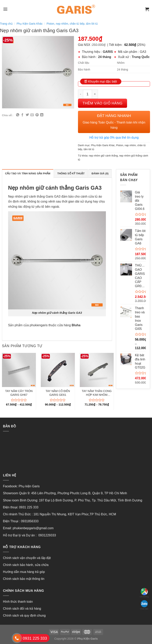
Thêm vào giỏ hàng (103, 103)
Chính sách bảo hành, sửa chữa (26, 565)
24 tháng (105, 57)
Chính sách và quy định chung (24, 616)
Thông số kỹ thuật (71, 173)
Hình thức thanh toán (18, 602)
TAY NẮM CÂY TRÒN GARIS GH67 (19, 393)
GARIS (108, 52)
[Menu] (5, 9)
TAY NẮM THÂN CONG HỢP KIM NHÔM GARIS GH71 (97, 393)
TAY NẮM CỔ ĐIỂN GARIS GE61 (58, 393)
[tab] (28, 173)
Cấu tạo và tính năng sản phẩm (28, 173)
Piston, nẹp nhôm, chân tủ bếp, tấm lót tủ (72, 24)
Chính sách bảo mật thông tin (24, 579)
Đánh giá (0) (100, 173)
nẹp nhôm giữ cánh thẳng (103, 156)
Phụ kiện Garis (30, 486)
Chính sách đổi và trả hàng (22, 609)
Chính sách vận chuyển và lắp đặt (27, 558)
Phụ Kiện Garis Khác (30, 24)
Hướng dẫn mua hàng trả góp (24, 572)
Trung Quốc (141, 57)
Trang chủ (6, 24)
